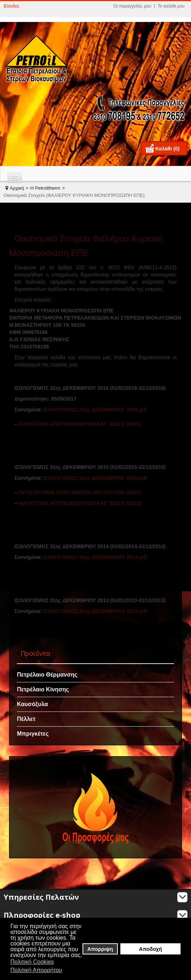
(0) (176, 149)
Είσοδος (12, 6)
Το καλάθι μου (171, 6)
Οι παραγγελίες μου (132, 6)
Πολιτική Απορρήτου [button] (36, 970)
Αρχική (17, 188)
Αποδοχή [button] (151, 949)
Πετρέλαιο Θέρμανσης (47, 675)
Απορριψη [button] (100, 949)
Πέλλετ (26, 719)
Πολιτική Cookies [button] (32, 962)
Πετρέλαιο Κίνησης (43, 689)
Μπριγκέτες (33, 734)
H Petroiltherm (45, 188)
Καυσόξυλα (32, 704)
